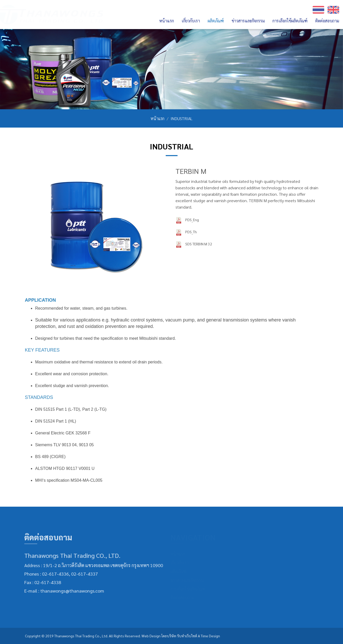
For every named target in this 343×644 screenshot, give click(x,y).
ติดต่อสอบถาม (327, 21)
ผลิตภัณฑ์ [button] (216, 21)
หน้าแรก (167, 21)
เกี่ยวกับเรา (181, 563)
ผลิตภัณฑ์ (180, 571)
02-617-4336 (53, 574)
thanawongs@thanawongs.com (69, 591)
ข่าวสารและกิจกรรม (248, 21)
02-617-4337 (82, 574)
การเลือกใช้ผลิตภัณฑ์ (290, 21)
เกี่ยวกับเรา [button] (191, 21)
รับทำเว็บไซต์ (187, 636)
